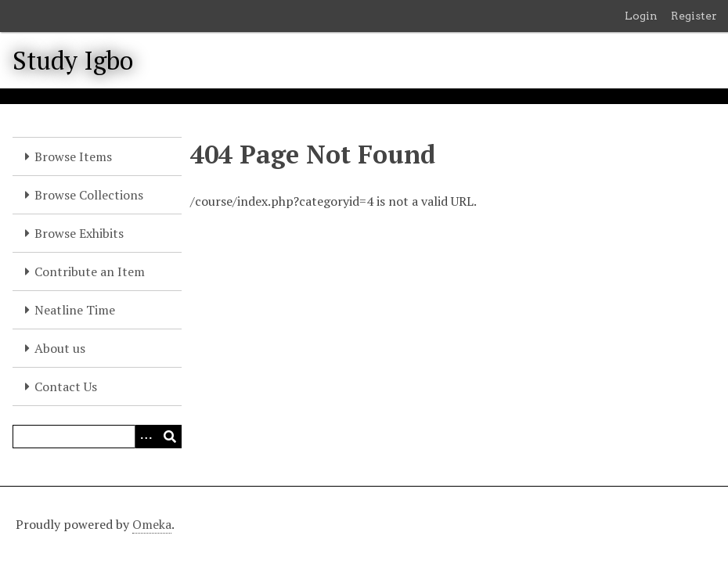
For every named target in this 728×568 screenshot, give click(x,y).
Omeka (152, 524)
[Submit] (170, 437)
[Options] (146, 437)
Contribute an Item (90, 271)
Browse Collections (89, 195)
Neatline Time (75, 310)
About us (60, 348)
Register (694, 16)
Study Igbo (73, 60)
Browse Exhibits (79, 233)
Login (641, 16)
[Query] (97, 437)
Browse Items (73, 156)
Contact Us (66, 386)
